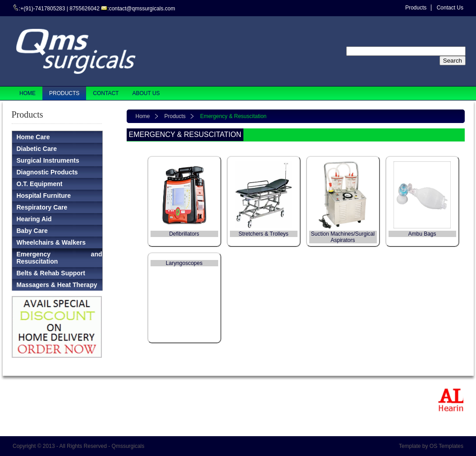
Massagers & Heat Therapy (57, 285)
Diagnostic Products (47, 172)
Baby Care (32, 231)
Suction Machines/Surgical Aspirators (343, 237)
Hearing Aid (34, 219)
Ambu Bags (422, 234)
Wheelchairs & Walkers (51, 242)
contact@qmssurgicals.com (142, 9)
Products (416, 8)
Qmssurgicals (128, 446)
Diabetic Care (37, 149)
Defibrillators (184, 234)
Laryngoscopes (184, 263)
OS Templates (446, 446)
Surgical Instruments (48, 160)
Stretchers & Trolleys (263, 234)
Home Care (33, 137)
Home (143, 116)
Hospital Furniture (44, 196)
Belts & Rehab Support (51, 273)
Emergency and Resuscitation (59, 258)
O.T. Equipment (40, 184)
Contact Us (450, 8)
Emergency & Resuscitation (233, 116)
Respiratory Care (42, 207)
